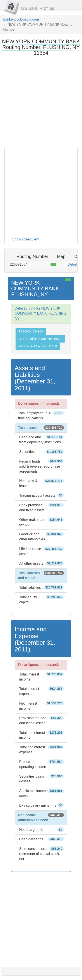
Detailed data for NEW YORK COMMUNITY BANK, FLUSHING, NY (41, 313)
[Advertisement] (41, 101)
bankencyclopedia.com (21, 19)
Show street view (25, 239)
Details (73, 264)
